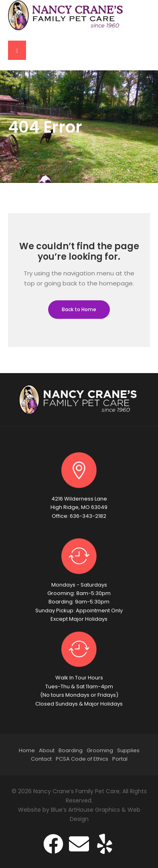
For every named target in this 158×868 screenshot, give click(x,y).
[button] (17, 50)
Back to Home (79, 309)
